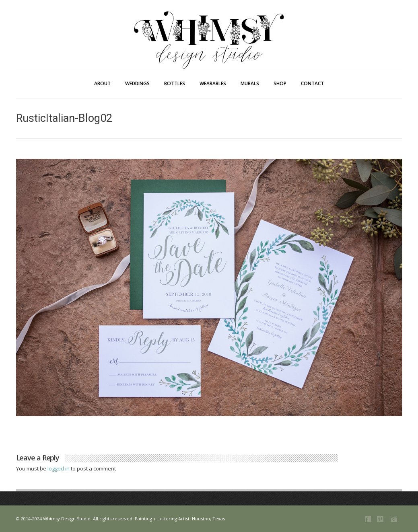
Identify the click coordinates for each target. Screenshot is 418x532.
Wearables (213, 83)
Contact (312, 83)
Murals (250, 83)
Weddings (137, 83)
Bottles (175, 83)
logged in (59, 468)
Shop (280, 83)
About (102, 83)
